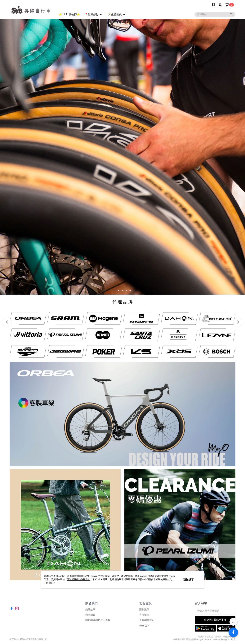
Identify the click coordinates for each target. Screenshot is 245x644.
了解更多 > (50, 583)
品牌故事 (90, 609)
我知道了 (189, 580)
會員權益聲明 (147, 620)
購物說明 (144, 609)
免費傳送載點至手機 (215, 620)
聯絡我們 (144, 626)
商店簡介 (90, 615)
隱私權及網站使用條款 (98, 620)
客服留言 (144, 615)
